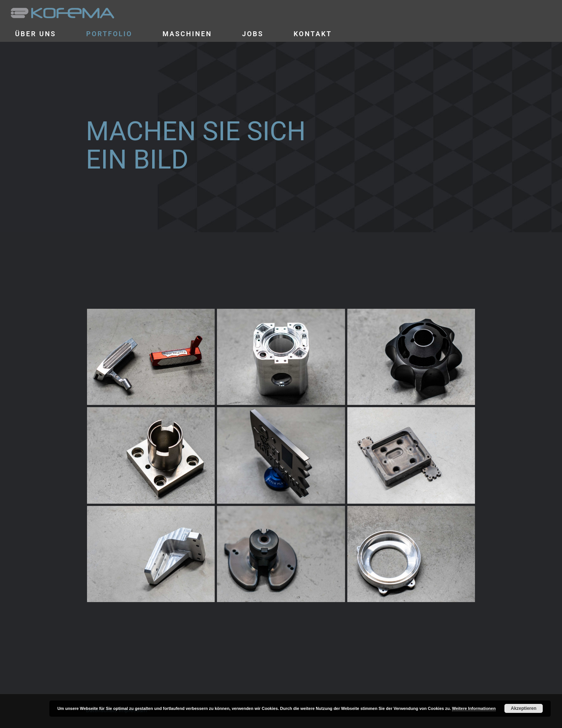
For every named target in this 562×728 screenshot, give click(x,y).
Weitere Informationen (474, 708)
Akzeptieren (524, 708)
